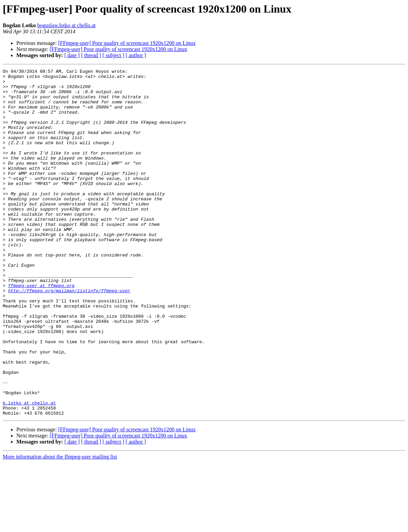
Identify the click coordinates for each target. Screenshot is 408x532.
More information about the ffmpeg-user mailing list (60, 526)
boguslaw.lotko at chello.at (66, 25)
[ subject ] (113, 55)
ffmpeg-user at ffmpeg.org (41, 329)
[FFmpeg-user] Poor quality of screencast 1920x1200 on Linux (127, 43)
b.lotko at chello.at (29, 470)
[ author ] (136, 55)
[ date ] (72, 55)
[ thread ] (91, 55)
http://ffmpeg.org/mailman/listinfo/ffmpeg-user (69, 335)
